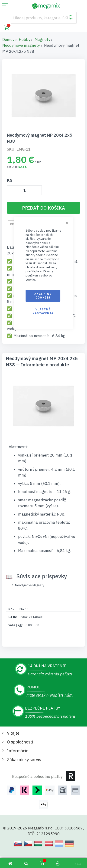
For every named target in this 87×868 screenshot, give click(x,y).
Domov (8, 39)
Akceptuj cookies (43, 296)
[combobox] (44, 18)
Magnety (42, 39)
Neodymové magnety (21, 45)
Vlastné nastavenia (43, 311)
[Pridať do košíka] (43, 208)
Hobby (24, 39)
